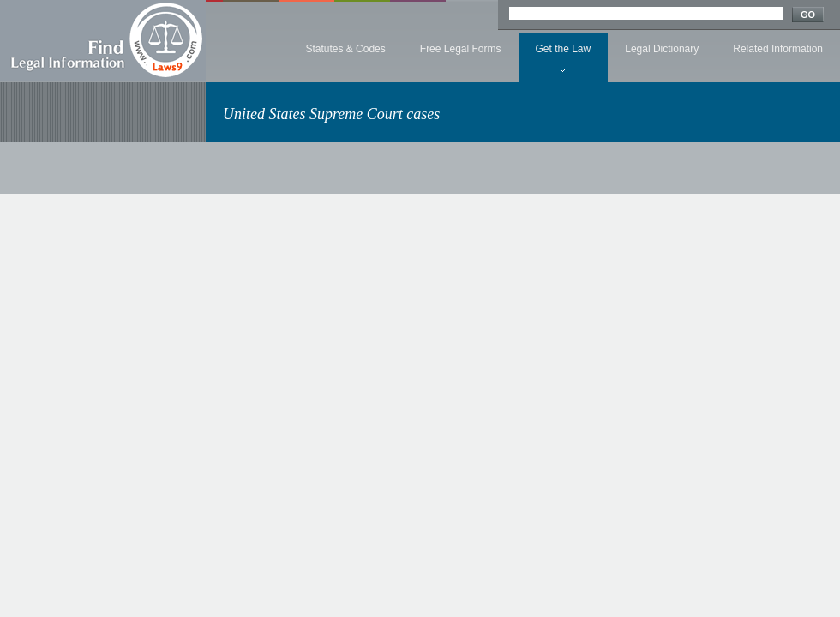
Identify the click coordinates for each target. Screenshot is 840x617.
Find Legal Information (103, 40)
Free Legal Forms (461, 49)
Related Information (778, 49)
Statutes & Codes (345, 49)
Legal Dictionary (662, 49)
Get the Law (564, 49)
